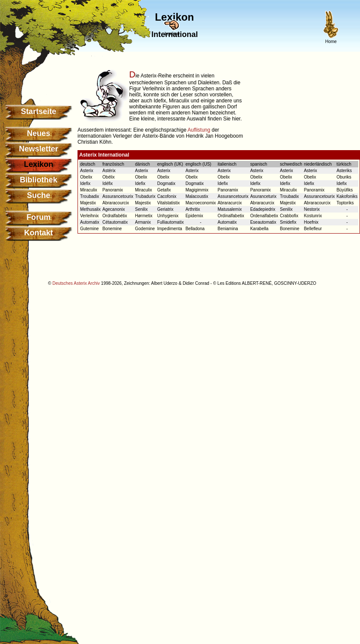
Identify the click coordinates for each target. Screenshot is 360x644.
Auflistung (199, 130)
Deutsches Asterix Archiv (76, 283)
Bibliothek (39, 180)
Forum (39, 217)
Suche (38, 195)
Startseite (38, 111)
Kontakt (39, 233)
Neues (38, 133)
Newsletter (39, 149)
